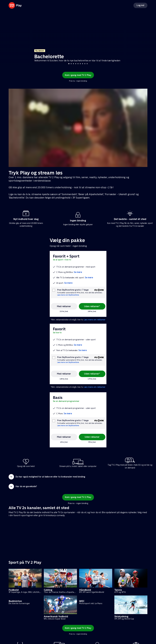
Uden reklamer (92, 437)
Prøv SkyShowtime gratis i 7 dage (73, 290)
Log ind (140, 5)
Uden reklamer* (92, 306)
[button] (78, 477)
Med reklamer (64, 306)
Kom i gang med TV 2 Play (78, 75)
